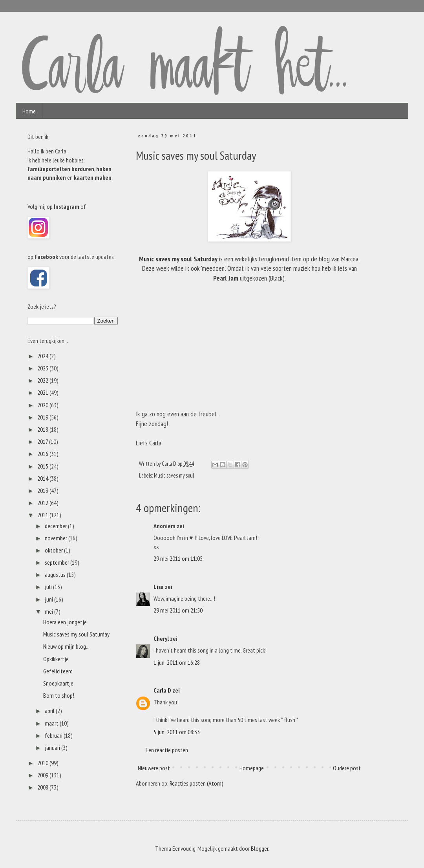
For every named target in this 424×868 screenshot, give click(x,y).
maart (52, 723)
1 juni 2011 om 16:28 (177, 662)
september (58, 562)
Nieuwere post (154, 768)
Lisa (159, 587)
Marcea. (350, 259)
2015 (43, 466)
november (57, 538)
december (56, 526)
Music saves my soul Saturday (178, 259)
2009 (43, 775)
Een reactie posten (167, 750)
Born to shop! (59, 695)
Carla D (162, 690)
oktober (54, 550)
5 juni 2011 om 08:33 (177, 732)
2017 (43, 441)
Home (29, 111)
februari (54, 735)
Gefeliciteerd (58, 671)
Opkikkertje (56, 659)
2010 (43, 763)
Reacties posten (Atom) (196, 783)
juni (49, 599)
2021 (43, 392)
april (50, 711)
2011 (43, 515)
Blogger (260, 848)
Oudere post (347, 768)
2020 (43, 405)
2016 (43, 454)
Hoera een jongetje (65, 622)
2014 (43, 478)
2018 (43, 429)
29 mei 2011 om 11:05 (178, 558)
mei (49, 611)
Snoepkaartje (58, 683)
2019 (43, 417)
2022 (43, 380)
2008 (43, 787)
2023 (43, 368)
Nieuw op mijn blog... (66, 646)
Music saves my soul (174, 475)
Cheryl (161, 638)
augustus (56, 574)
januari (53, 748)
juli (49, 587)
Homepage (252, 768)
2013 (43, 491)
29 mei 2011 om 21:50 (178, 610)
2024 (43, 356)
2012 (43, 503)
